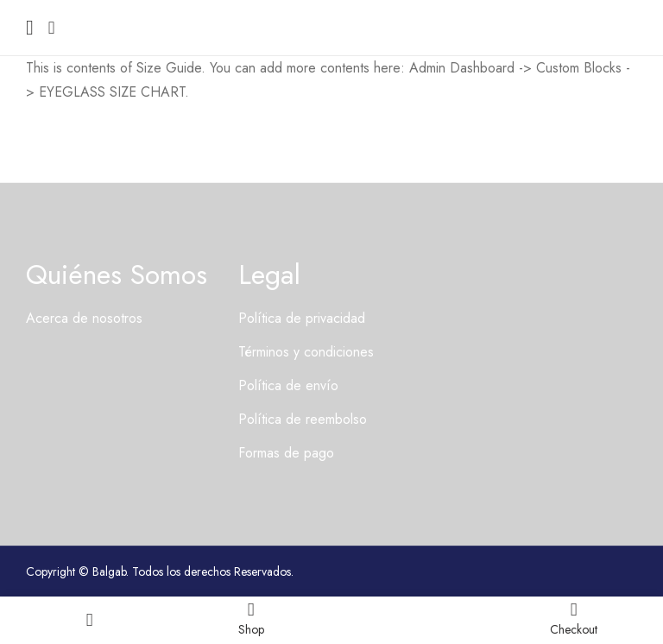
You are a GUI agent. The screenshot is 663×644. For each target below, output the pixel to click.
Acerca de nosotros (84, 318)
